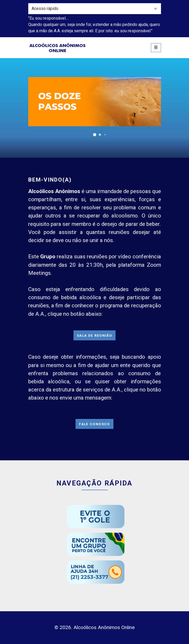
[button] (95, 135)
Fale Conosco (94, 424)
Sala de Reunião (94, 335)
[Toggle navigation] (156, 48)
